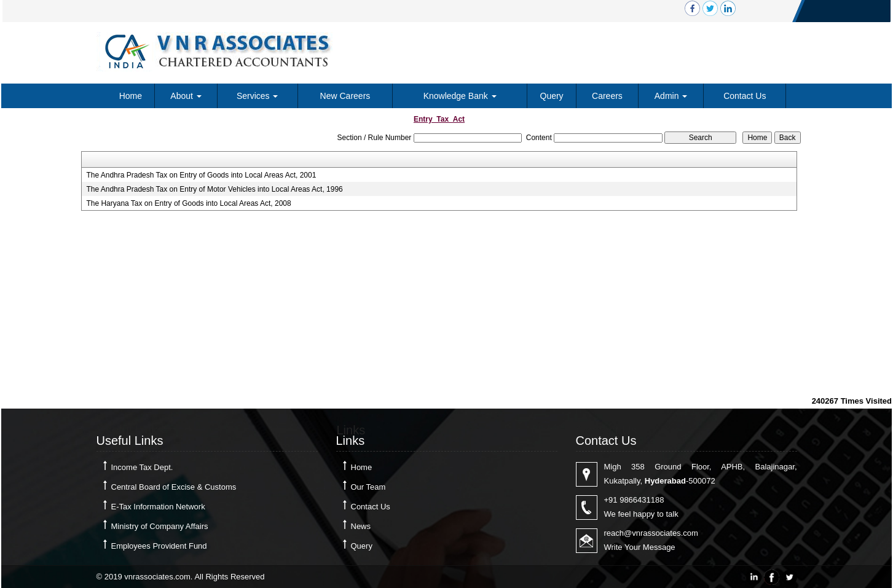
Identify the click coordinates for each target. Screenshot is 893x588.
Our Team (368, 487)
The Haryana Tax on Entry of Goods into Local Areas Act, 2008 (188, 203)
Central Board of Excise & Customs (174, 487)
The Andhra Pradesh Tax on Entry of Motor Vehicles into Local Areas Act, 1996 (214, 189)
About (186, 96)
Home (131, 96)
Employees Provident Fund (159, 546)
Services (258, 96)
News (361, 526)
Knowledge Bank (460, 96)
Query (552, 96)
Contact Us (745, 96)
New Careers (345, 96)
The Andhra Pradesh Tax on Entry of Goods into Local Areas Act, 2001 (201, 175)
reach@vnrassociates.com (651, 533)
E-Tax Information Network (158, 507)
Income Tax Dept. (142, 467)
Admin (671, 96)
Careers (607, 96)
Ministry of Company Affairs (160, 526)
